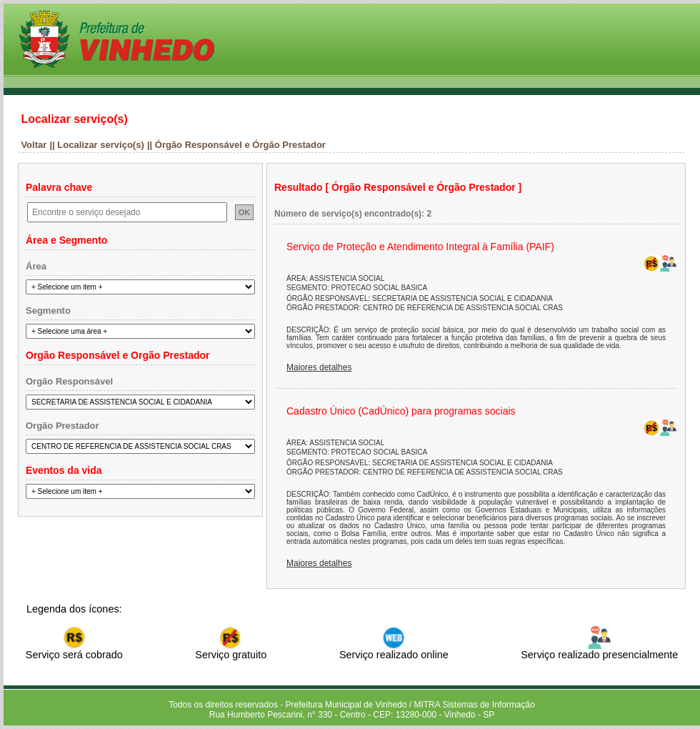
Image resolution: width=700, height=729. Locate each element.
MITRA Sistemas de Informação (474, 705)
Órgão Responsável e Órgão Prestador (240, 145)
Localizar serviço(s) (74, 119)
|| (53, 145)
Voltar (34, 145)
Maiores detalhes (319, 367)
